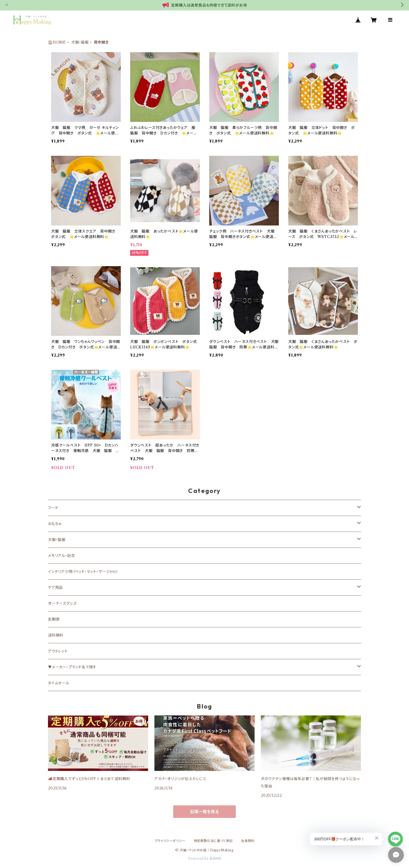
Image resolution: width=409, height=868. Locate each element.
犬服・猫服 (80, 42)
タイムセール (59, 683)
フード (53, 508)
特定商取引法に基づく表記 (213, 841)
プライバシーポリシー (170, 841)
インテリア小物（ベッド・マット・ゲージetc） (83, 572)
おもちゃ (55, 524)
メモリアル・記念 (61, 556)
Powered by (205, 858)
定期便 (54, 619)
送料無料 (56, 635)
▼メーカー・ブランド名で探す (72, 667)
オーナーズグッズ (62, 603)
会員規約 (248, 841)
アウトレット (58, 651)
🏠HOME (57, 42)
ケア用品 (55, 587)
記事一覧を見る (204, 812)
